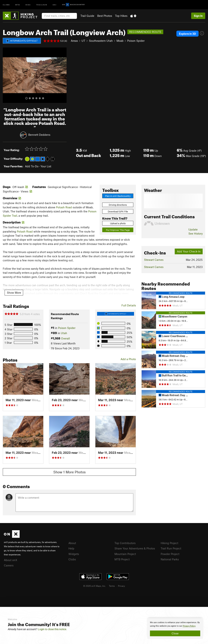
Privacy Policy (189, 626)
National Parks (170, 559)
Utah (64, 333)
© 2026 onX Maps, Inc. (94, 586)
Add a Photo (128, 359)
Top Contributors (125, 543)
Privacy (121, 586)
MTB (18, 5)
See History (196, 233)
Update (193, 229)
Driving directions (118, 205)
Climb (6, 5)
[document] (175, 628)
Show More (14, 293)
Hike (28, 5)
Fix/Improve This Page (118, 230)
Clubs (72, 559)
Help (71, 548)
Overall (65, 338)
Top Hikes (121, 16)
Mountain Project (125, 554)
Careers (9, 565)
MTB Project (122, 559)
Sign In (198, 16)
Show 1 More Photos (69, 472)
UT (83, 41)
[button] (6, 75)
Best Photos (105, 16)
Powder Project (170, 554)
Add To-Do (32, 166)
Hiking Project (169, 543)
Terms (112, 586)
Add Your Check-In (189, 251)
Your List (46, 166)
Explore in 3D (187, 34)
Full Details (129, 305)
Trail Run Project (171, 548)
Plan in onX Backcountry (118, 196)
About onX (11, 560)
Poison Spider (136, 41)
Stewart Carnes (154, 260)
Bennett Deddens (39, 135)
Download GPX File (118, 211)
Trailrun (42, 5)
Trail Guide (87, 16)
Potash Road (64, 207)
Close (175, 633)
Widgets (74, 554)
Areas (74, 41)
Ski (55, 5)
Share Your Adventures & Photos (135, 548)
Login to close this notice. (52, 629)
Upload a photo (118, 223)
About (72, 543)
